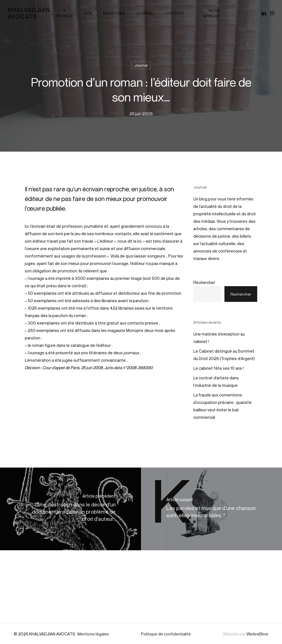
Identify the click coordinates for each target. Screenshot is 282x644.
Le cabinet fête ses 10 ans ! (219, 368)
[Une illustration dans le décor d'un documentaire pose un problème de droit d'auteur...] (70, 509)
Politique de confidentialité (166, 634)
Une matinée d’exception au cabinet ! (219, 338)
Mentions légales (93, 634)
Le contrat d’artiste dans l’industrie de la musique (216, 381)
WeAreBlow (257, 634)
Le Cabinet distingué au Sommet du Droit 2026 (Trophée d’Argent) (224, 355)
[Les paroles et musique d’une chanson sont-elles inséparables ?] (211, 509)
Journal (141, 65)
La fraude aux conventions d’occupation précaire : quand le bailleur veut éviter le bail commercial (223, 406)
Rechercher (204, 282)
